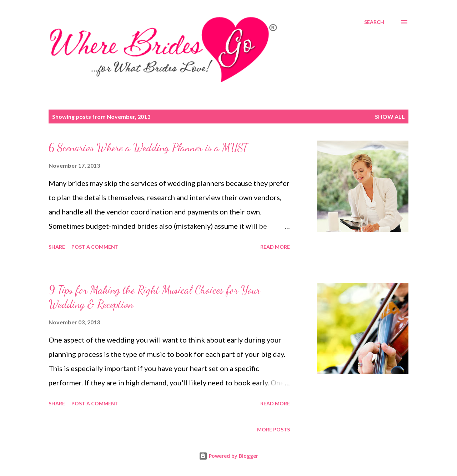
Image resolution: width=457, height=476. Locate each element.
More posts (273, 429)
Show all (390, 117)
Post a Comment (95, 247)
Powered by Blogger (228, 456)
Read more (275, 247)
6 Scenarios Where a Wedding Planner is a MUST (148, 147)
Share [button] (57, 247)
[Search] (374, 22)
